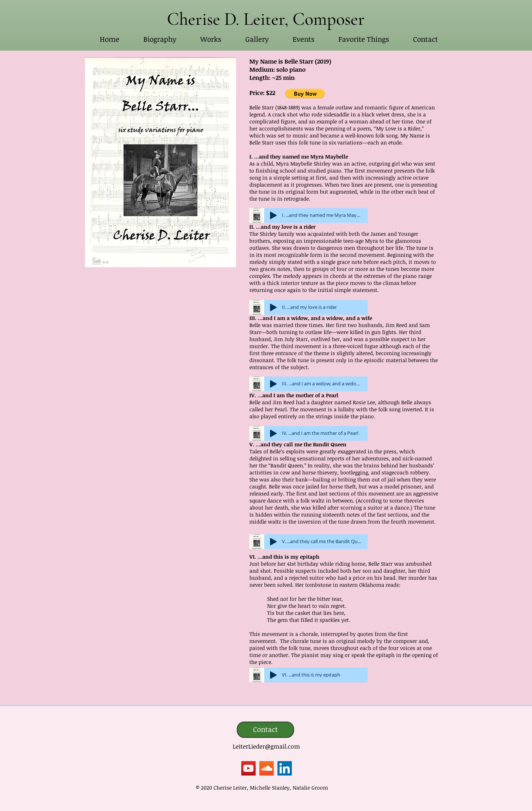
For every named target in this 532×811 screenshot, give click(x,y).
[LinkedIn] (285, 768)
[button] (211, 39)
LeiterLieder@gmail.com (266, 746)
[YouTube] (248, 768)
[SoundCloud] (267, 768)
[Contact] (265, 730)
